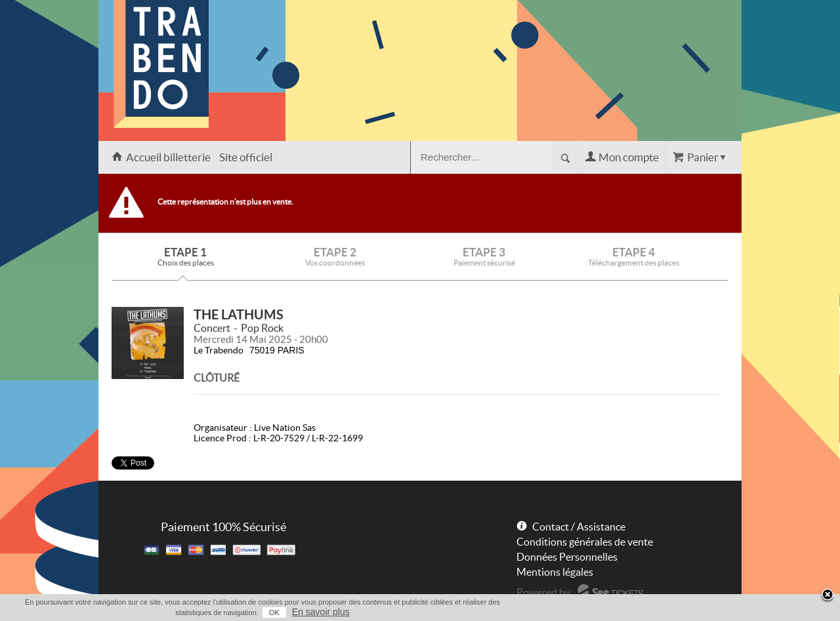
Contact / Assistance (579, 527)
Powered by (543, 592)
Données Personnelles (567, 557)
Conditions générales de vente (585, 542)
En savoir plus (321, 612)
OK (274, 612)
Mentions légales (555, 572)
